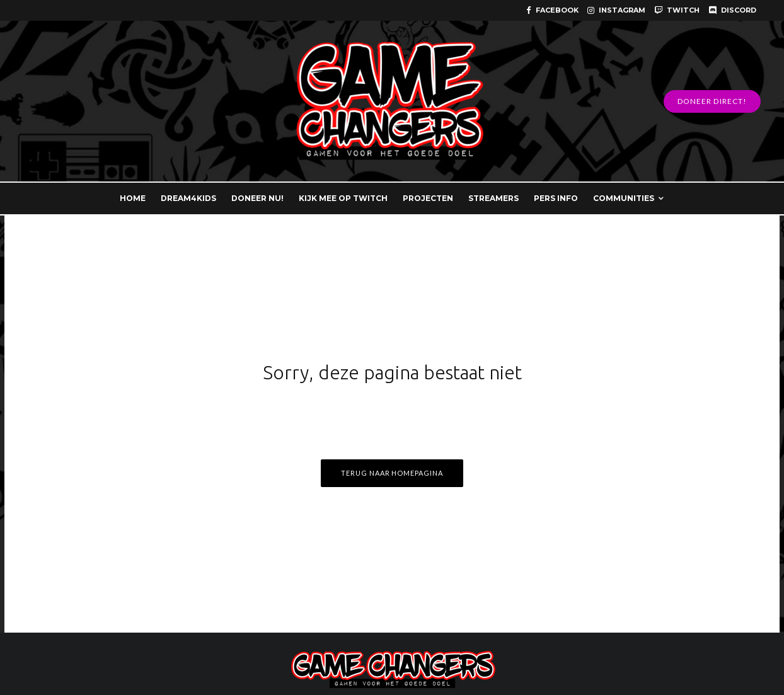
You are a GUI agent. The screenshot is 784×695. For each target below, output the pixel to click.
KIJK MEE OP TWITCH (343, 198)
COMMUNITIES (624, 198)
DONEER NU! (257, 198)
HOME (133, 198)
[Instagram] (616, 10)
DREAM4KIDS (188, 198)
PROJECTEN (428, 198)
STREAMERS (493, 198)
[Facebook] (552, 10)
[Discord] (732, 10)
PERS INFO (556, 198)
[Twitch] (677, 10)
